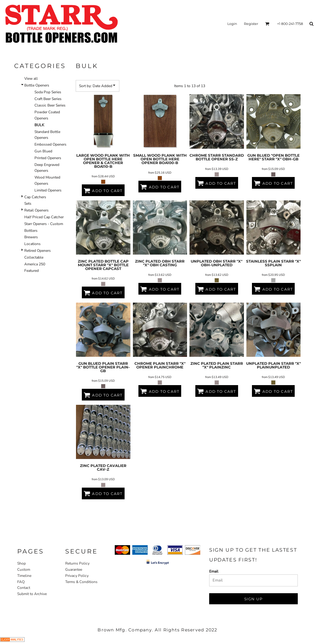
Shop (22, 563)
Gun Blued (43, 151)
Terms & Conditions (81, 582)
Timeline (24, 576)
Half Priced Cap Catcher (44, 217)
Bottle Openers (37, 85)
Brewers (31, 237)
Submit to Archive (32, 594)
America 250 (35, 264)
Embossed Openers (50, 144)
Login (232, 24)
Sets (28, 203)
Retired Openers (38, 251)
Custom (24, 570)
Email (214, 571)
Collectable (34, 257)
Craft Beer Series (48, 99)
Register (251, 24)
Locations (32, 244)
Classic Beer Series (50, 105)
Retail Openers (36, 210)
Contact (24, 588)
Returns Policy (77, 563)
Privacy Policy (77, 576)
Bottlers (31, 231)
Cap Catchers (35, 197)
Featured (32, 271)
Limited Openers (48, 190)
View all (31, 78)
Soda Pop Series (48, 92)
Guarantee (74, 570)
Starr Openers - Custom (44, 224)
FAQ (21, 582)
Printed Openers (48, 158)
